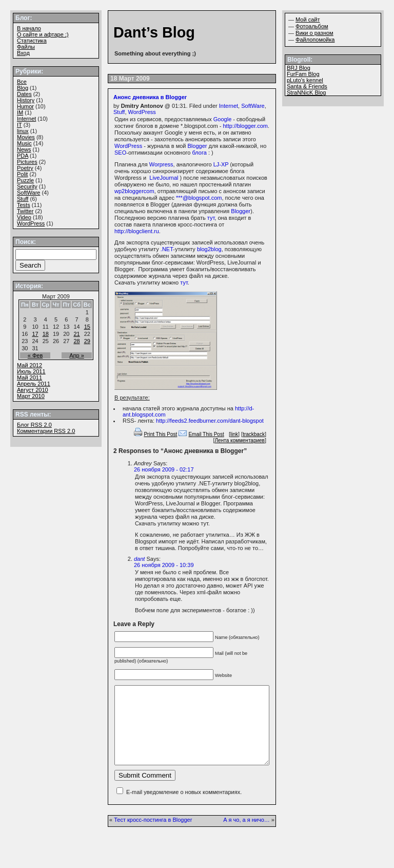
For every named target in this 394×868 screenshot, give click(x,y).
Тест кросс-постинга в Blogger (153, 835)
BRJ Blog (299, 68)
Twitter (25, 211)
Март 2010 (31, 396)
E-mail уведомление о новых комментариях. (184, 807)
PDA (23, 156)
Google (222, 119)
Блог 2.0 (34, 425)
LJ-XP (221, 164)
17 (35, 334)
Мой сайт (308, 20)
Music (24, 143)
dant (139, 559)
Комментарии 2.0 (46, 431)
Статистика (32, 41)
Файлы (26, 47)
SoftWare (253, 106)
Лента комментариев (240, 440)
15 (87, 327)
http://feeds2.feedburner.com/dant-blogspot (210, 421)
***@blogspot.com (199, 198)
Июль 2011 (31, 371)
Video (24, 217)
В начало (29, 28)
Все (22, 82)
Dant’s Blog (154, 32)
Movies (26, 137)
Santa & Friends (307, 86)
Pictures (27, 162)
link (234, 434)
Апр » (77, 355)
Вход (23, 53)
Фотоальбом (312, 26)
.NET (167, 249)
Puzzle (25, 180)
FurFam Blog (303, 74)
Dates (24, 94)
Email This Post (206, 434)
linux (23, 131)
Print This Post (160, 434)
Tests (24, 205)
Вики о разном (314, 33)
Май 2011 (29, 378)
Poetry (25, 168)
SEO (120, 153)
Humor (25, 106)
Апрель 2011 (34, 384)
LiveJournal (164, 178)
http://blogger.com (245, 126)
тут (211, 218)
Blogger (198, 146)
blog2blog (209, 249)
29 (87, 341)
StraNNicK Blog (306, 92)
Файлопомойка (315, 40)
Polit (22, 174)
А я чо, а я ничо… (247, 835)
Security (27, 186)
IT (19, 125)
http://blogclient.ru (137, 231)
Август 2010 (33, 390)
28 (76, 341)
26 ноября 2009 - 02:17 (164, 469)
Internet (229, 106)
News (24, 149)
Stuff (119, 112)
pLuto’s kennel (305, 80)
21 (76, 334)
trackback (254, 434)
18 (46, 334)
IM (20, 112)
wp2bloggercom (134, 191)
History (26, 100)
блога (199, 153)
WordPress (142, 112)
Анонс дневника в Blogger (150, 97)
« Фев (35, 355)
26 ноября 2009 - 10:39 (164, 565)
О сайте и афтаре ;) (43, 34)
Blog (23, 88)
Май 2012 (29, 365)
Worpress (161, 164)
